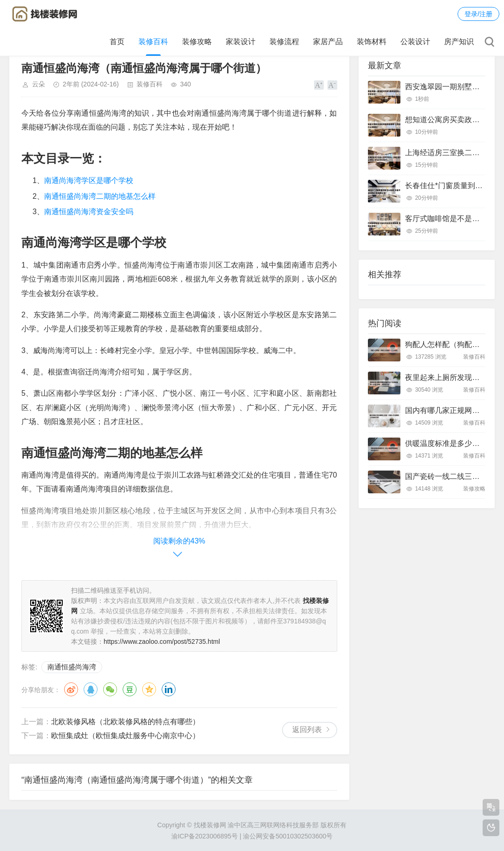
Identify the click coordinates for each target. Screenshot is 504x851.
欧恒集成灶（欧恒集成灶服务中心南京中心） (125, 736)
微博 (71, 689)
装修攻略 (197, 42)
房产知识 (459, 42)
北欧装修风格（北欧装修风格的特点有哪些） (125, 722)
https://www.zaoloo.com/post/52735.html (162, 642)
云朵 (39, 84)
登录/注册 (478, 14)
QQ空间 (149, 689)
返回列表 (307, 730)
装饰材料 (372, 42)
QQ (91, 689)
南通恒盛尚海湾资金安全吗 (89, 212)
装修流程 (284, 42)
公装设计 (415, 42)
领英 (169, 689)
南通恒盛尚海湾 (72, 667)
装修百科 (153, 42)
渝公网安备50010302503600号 (288, 836)
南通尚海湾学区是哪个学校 (89, 180)
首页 (117, 42)
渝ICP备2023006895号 (205, 836)
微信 (110, 689)
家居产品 (328, 42)
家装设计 (241, 42)
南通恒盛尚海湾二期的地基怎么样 (100, 196)
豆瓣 (130, 689)
